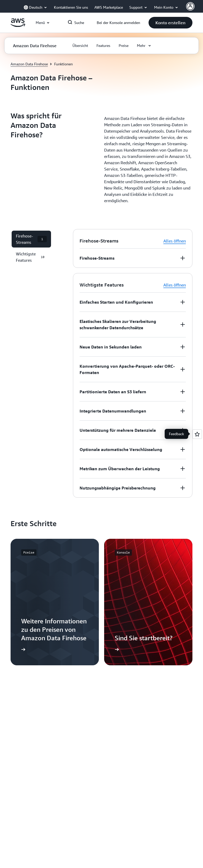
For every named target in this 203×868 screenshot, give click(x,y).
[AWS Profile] (190, 6)
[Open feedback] (197, 434)
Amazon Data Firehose (29, 64)
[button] (170, 23)
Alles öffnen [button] (175, 241)
